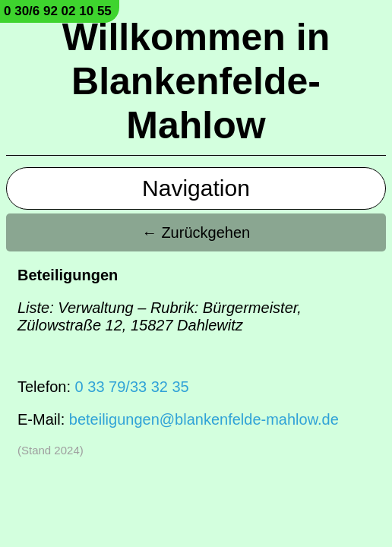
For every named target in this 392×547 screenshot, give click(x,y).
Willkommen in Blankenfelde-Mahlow (196, 81)
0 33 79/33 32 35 (132, 387)
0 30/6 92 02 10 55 (58, 11)
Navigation (196, 188)
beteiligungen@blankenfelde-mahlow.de (204, 419)
